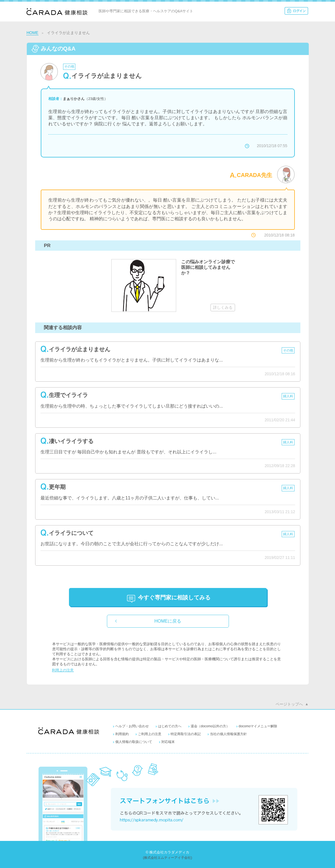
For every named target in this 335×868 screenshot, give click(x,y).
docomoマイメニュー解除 (258, 726)
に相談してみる (174, 597)
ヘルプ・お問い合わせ (132, 726)
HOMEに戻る (168, 621)
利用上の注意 (63, 670)
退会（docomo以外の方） (210, 726)
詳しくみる (223, 307)
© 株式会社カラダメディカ (167, 852)
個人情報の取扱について (134, 742)
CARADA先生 (254, 175)
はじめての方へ (170, 726)
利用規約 (122, 734)
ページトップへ (289, 704)
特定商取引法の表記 (186, 734)
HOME (32, 33)
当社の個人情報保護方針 (228, 734)
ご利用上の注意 (150, 734)
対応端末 (168, 742)
